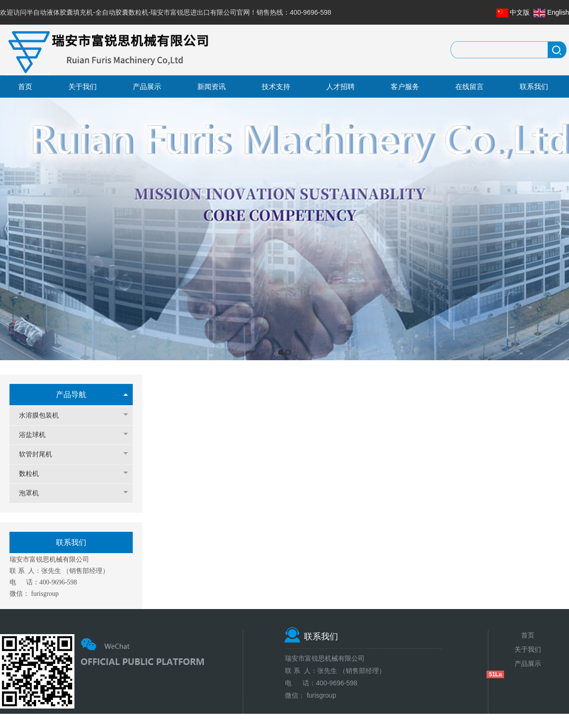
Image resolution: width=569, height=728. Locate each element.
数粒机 (34, 474)
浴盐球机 (37, 435)
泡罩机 (34, 493)
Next (559, 229)
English (558, 12)
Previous (7, 229)
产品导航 (71, 395)
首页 (528, 635)
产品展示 (528, 664)
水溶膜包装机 (44, 415)
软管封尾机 (40, 454)
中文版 (520, 12)
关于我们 (528, 649)
